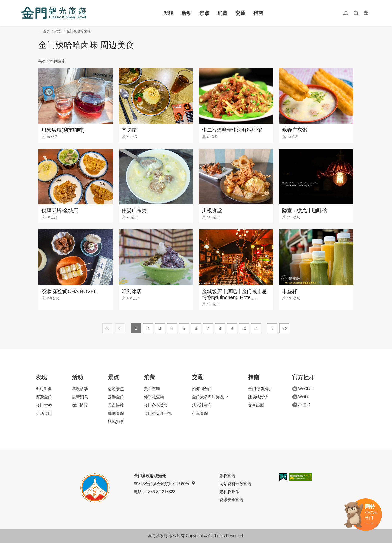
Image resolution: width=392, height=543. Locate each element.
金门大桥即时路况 (210, 397)
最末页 (284, 328)
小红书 (301, 405)
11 (256, 328)
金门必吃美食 (156, 405)
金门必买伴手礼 (158, 414)
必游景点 (116, 389)
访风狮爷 (116, 422)
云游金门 (116, 397)
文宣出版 (256, 405)
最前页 (107, 328)
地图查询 (116, 414)
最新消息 (80, 397)
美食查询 (152, 389)
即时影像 (44, 389)
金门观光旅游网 (53, 13)
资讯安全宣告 (231, 500)
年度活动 (80, 389)
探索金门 (44, 397)
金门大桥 (44, 405)
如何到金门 (202, 389)
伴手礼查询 (154, 397)
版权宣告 (227, 476)
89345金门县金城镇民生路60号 (165, 484)
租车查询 (200, 414)
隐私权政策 (229, 492)
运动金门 (44, 414)
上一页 (120, 328)
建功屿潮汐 (258, 397)
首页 (46, 31)
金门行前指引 (260, 389)
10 (244, 328)
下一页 (272, 328)
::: (23, 3)
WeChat (302, 389)
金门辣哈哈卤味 (79, 31)
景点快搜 (116, 405)
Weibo (301, 397)
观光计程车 (202, 405)
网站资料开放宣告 (235, 484)
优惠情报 (80, 405)
